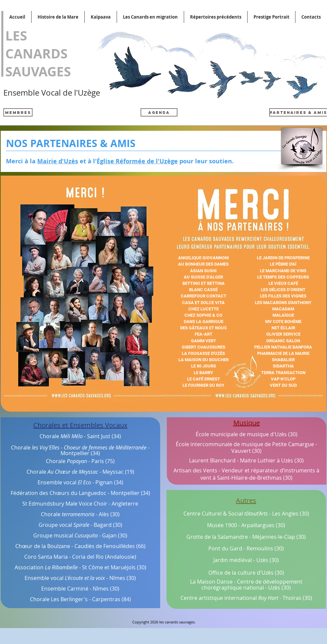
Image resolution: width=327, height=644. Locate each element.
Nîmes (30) (123, 578)
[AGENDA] (159, 112)
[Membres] (18, 112)
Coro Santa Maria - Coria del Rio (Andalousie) (80, 557)
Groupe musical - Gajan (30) (80, 535)
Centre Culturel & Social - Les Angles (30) (246, 514)
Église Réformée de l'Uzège (137, 161)
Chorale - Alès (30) (80, 514)
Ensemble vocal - (66, 578)
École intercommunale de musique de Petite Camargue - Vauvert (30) (246, 448)
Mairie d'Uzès (58, 161)
